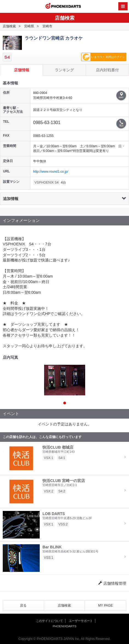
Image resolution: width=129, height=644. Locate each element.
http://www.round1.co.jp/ (51, 172)
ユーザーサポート (81, 621)
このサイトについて (49, 621)
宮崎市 (47, 26)
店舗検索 (9, 26)
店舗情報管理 (112, 583)
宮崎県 (29, 26)
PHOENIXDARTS (63, 7)
